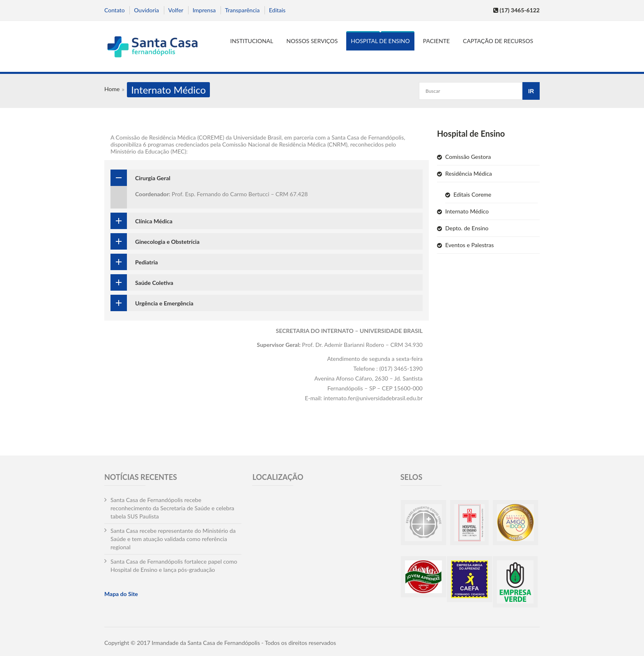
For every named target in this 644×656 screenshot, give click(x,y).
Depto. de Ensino (467, 228)
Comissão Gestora (468, 157)
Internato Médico (467, 211)
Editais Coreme (472, 194)
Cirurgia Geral (153, 178)
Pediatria (146, 262)
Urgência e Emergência (164, 303)
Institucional (252, 41)
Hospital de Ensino (380, 41)
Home (112, 89)
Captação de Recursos (498, 41)
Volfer (176, 10)
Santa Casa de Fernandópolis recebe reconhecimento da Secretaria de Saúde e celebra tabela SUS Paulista (172, 508)
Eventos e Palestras (469, 245)
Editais (277, 10)
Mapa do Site (121, 594)
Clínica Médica (154, 221)
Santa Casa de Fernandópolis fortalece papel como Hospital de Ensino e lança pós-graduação (174, 565)
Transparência (242, 10)
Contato (115, 10)
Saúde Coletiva (154, 283)
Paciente (436, 41)
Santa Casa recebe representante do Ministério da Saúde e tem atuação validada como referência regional (173, 539)
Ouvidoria (146, 10)
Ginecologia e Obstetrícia (167, 242)
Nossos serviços (312, 41)
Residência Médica (469, 173)
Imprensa (204, 10)
